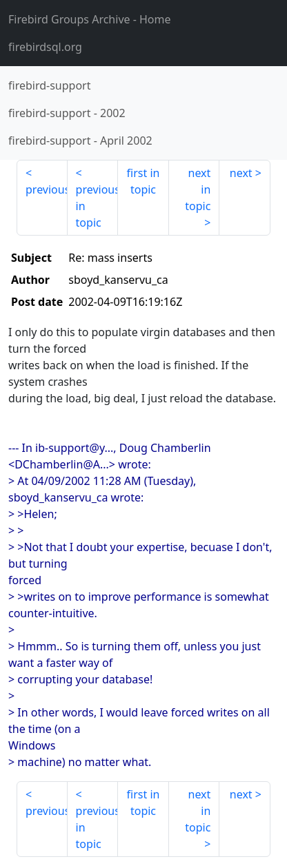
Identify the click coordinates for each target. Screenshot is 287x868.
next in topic (198, 189)
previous (47, 189)
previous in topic (97, 206)
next (241, 173)
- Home (90, 19)
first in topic (143, 181)
